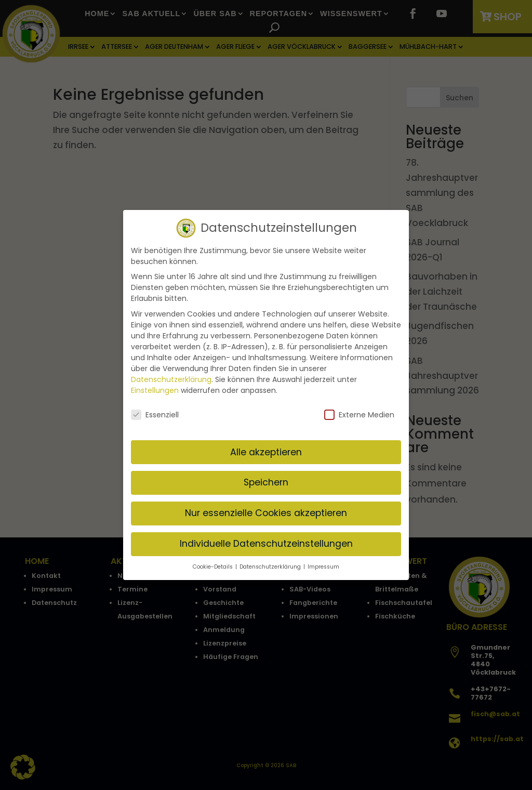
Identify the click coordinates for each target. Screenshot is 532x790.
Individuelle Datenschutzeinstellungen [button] (266, 540)
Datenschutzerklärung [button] (271, 563)
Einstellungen (155, 386)
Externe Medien (359, 411)
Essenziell (155, 411)
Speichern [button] (266, 479)
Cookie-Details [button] (214, 563)
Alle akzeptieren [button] (266, 448)
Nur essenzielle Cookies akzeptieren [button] (266, 509)
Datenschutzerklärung (171, 375)
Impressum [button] (323, 563)
